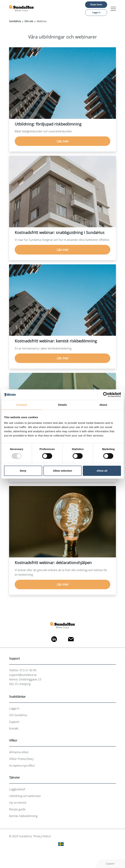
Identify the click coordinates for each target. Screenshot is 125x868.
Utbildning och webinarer (25, 796)
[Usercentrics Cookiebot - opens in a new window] (106, 395)
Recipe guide (17, 809)
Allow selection (62, 471)
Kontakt (14, 728)
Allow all (102, 471)
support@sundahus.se (23, 675)
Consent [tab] (22, 405)
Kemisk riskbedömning (23, 816)
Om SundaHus (18, 715)
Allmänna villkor (19, 752)
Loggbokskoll (17, 789)
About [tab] (103, 405)
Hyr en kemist (18, 803)
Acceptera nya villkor (22, 766)
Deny (23, 471)
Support (14, 722)
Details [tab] (62, 405)
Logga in (96, 12)
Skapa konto (96, 4)
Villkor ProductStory (21, 759)
